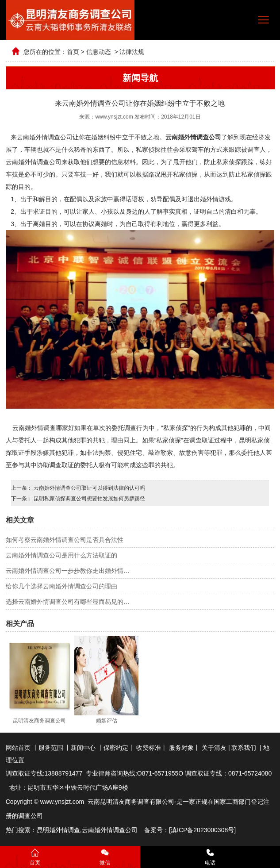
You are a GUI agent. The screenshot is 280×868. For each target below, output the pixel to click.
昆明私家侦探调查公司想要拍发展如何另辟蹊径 (89, 499)
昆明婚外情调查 (58, 830)
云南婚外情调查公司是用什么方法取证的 (61, 555)
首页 (73, 52)
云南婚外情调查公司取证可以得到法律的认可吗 (89, 488)
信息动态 (99, 52)
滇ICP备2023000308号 (202, 830)
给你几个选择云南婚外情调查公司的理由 (61, 586)
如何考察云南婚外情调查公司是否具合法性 (65, 540)
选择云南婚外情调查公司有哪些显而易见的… (68, 602)
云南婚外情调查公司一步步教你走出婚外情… (68, 571)
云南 (88, 830)
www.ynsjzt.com (114, 117)
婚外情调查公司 (116, 830)
